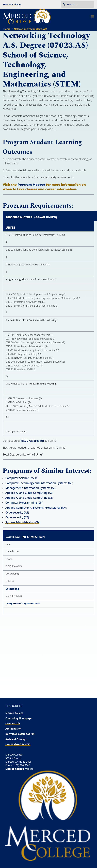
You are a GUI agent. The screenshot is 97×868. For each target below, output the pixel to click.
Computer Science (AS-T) (21, 478)
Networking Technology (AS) (30, 29)
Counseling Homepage (18, 718)
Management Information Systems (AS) (31, 488)
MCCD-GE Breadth (32, 441)
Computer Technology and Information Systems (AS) (39, 483)
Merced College (12, 4)
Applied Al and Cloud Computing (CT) (29, 498)
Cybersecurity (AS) (17, 513)
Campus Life (13, 723)
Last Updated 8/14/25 (18, 744)
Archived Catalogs (16, 739)
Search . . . (70, 4)
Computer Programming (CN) (24, 503)
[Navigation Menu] (92, 17)
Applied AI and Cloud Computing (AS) (29, 493)
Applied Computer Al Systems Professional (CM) (36, 508)
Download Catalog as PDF (20, 734)
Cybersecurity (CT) (17, 517)
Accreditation (13, 729)
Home (7, 29)
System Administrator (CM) (23, 522)
